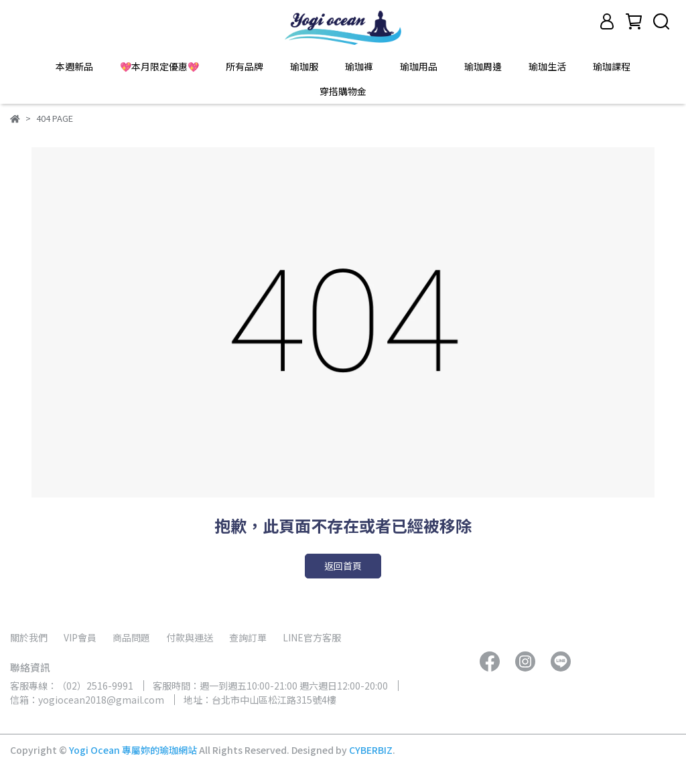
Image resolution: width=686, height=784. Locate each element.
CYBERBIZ (371, 750)
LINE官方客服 (312, 637)
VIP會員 (80, 637)
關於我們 (29, 637)
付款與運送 (190, 637)
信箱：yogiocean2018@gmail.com (87, 700)
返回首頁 (343, 566)
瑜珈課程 (612, 66)
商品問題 (131, 637)
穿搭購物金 (343, 91)
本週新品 (74, 66)
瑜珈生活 (547, 66)
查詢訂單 (248, 637)
